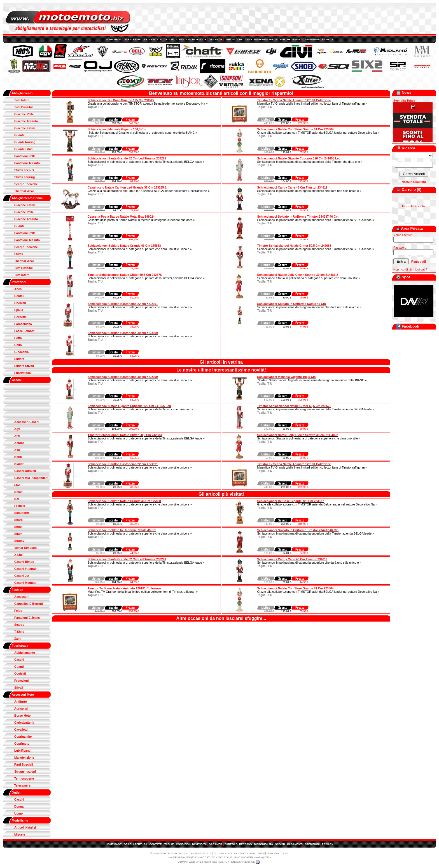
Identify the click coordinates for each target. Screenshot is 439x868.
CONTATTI (156, 39)
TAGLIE (169, 39)
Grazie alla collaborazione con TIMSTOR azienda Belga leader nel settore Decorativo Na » (148, 103)
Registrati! (419, 262)
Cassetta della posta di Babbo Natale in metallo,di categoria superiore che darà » (141, 220)
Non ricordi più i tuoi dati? (410, 269)
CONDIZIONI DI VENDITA (191, 39)
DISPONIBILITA (263, 39)
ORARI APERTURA (136, 39)
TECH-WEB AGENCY (216, 862)
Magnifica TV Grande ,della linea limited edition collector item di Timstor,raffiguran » (312, 103)
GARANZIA (216, 39)
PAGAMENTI (295, 39)
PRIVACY (327, 39)
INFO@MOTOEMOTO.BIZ (273, 853)
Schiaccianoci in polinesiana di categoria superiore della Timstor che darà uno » (310, 162)
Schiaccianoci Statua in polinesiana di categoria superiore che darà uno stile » (309, 278)
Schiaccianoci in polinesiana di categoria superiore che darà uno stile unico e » (309, 191)
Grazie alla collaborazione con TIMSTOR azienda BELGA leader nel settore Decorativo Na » (318, 133)
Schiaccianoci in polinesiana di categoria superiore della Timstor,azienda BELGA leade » (146, 162)
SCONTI (280, 39)
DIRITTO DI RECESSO (238, 39)
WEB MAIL (195, 862)
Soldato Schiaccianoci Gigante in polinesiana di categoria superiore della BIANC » (142, 133)
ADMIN (183, 862)
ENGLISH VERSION (246, 862)
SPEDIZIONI (312, 39)
